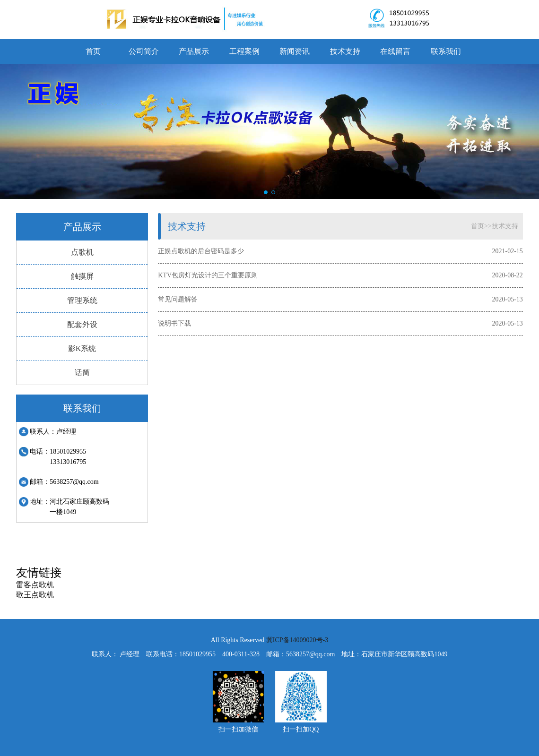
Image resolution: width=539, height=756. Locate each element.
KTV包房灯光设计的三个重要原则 (208, 275)
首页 (93, 51)
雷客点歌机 (35, 585)
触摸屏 (82, 276)
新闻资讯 (295, 51)
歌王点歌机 (35, 595)
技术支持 (345, 51)
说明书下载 (174, 323)
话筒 (82, 373)
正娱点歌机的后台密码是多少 (201, 251)
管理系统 (82, 300)
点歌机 (82, 252)
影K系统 (82, 348)
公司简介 (144, 51)
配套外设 (82, 324)
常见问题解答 (178, 299)
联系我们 (446, 51)
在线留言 (395, 51)
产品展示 (194, 51)
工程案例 (244, 51)
